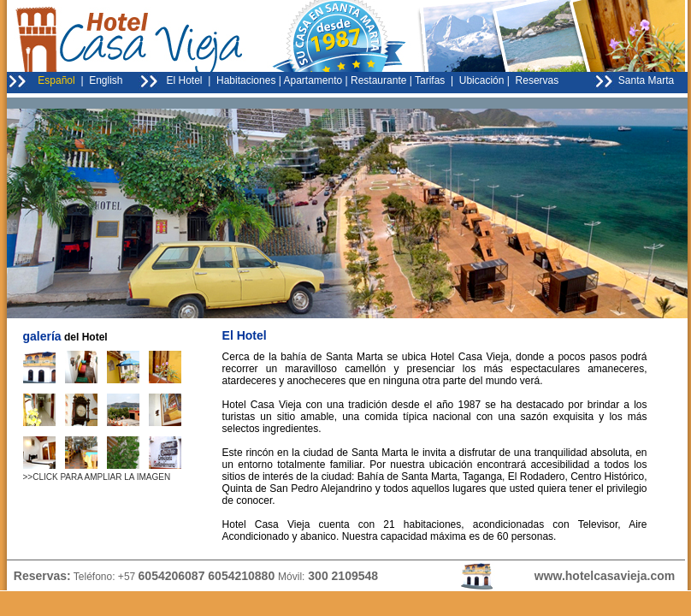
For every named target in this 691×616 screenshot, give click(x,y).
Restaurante (378, 80)
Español (56, 80)
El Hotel (185, 80)
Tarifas (430, 80)
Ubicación (482, 80)
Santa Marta (646, 80)
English (106, 80)
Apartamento (313, 80)
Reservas (535, 80)
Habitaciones (246, 80)
